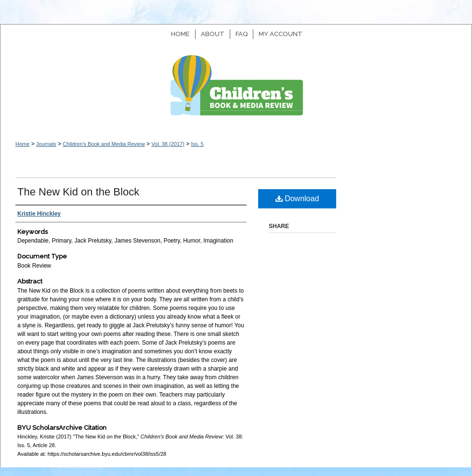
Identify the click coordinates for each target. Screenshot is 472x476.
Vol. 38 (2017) (168, 144)
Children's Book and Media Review (236, 90)
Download (297, 199)
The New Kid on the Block (78, 192)
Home (22, 144)
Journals (46, 144)
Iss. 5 (197, 144)
